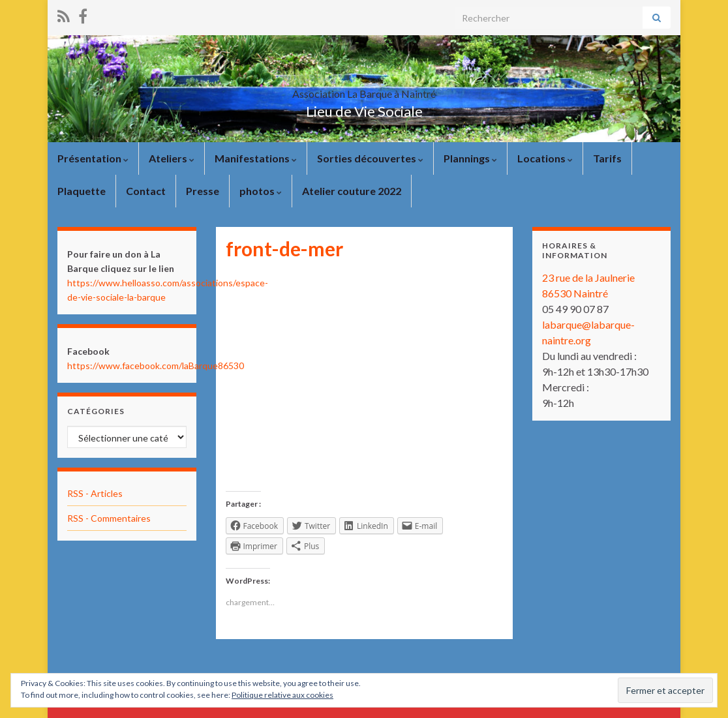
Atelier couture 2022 (352, 191)
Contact (146, 191)
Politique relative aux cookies (282, 695)
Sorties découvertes (370, 158)
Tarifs (607, 158)
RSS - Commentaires (109, 518)
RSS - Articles (95, 493)
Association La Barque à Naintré (364, 90)
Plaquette (82, 191)
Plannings (470, 158)
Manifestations (256, 158)
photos (261, 191)
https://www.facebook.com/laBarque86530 (156, 366)
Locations (545, 158)
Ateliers (172, 158)
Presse (203, 191)
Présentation (93, 158)
